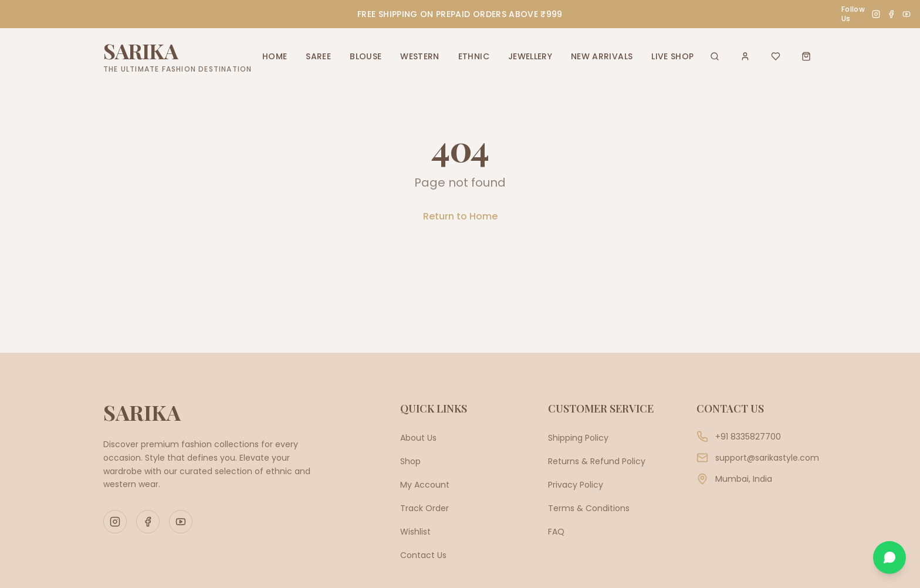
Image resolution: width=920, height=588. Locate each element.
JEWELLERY (530, 56)
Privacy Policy (576, 485)
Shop (410, 461)
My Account (425, 485)
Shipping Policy (578, 438)
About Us (418, 438)
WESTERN (420, 56)
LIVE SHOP (672, 56)
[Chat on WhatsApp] (889, 557)
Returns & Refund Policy (597, 461)
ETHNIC (474, 56)
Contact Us (423, 555)
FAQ (556, 532)
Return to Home (460, 216)
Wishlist (415, 532)
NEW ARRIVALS (602, 56)
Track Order (425, 508)
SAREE (318, 56)
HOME (275, 56)
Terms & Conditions (589, 508)
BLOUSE (366, 56)
